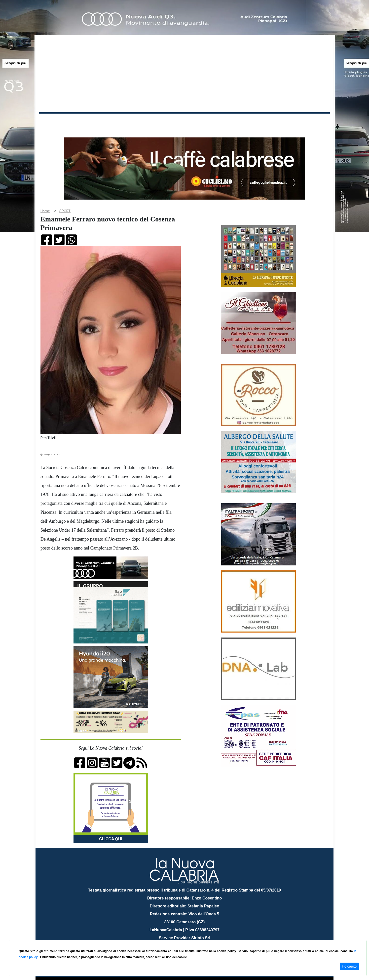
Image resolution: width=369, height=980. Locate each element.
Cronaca (91, 121)
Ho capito (349, 966)
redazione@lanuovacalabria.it (195, 938)
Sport (185, 121)
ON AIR (310, 122)
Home (52, 120)
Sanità (127, 121)
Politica (110, 121)
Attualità (145, 121)
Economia (166, 121)
